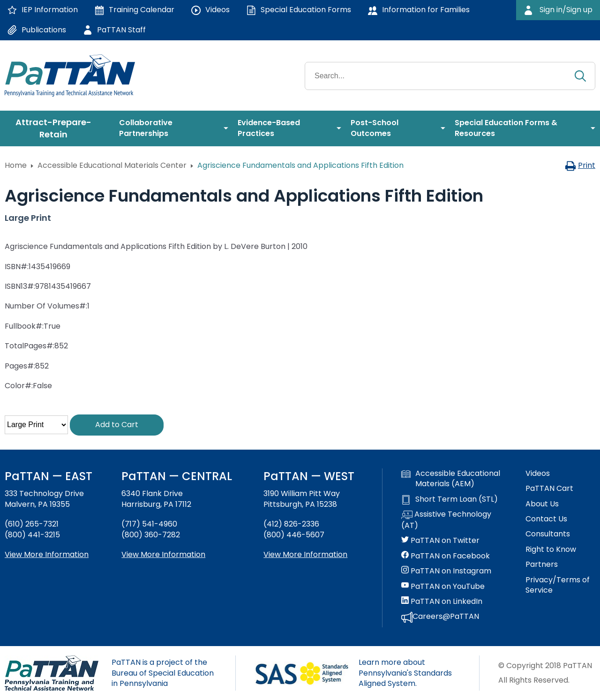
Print (580, 165)
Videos (538, 474)
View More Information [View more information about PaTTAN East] (47, 554)
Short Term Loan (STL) (450, 499)
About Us (542, 504)
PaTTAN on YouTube (443, 587)
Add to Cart (117, 425)
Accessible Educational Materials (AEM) (451, 479)
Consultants (548, 534)
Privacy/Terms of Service (558, 585)
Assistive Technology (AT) (446, 520)
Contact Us (546, 519)
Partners (542, 565)
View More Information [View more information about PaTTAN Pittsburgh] (305, 554)
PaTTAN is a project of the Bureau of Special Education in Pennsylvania (163, 673)
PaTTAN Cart (549, 489)
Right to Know (551, 549)
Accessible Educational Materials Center (112, 165)
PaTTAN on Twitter (440, 541)
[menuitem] (57, 128)
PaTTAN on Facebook (446, 556)
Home (16, 165)
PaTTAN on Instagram (446, 571)
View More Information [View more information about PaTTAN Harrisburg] (163, 554)
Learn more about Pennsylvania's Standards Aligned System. (405, 673)
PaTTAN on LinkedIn (442, 602)
